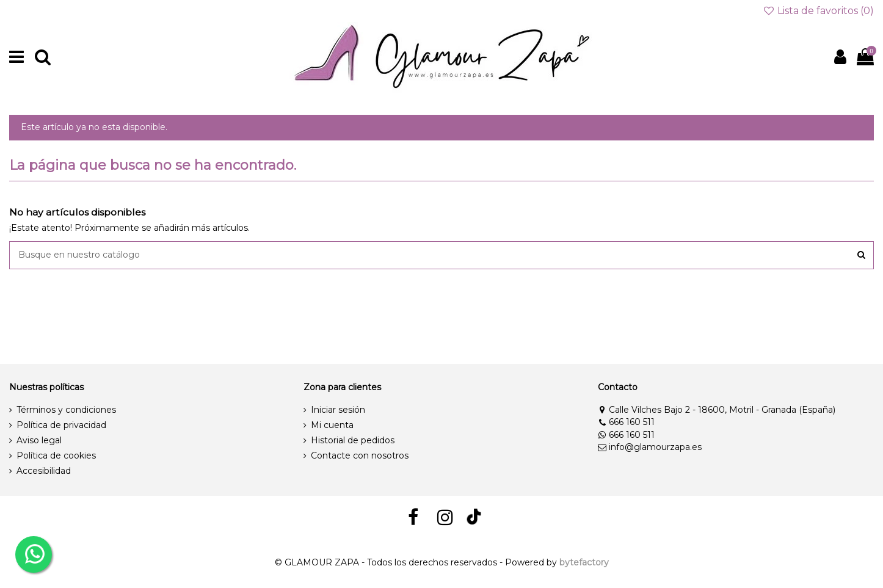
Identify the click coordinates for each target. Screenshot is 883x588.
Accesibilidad (44, 471)
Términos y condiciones (66, 410)
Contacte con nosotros (360, 456)
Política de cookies (56, 456)
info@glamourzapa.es (650, 447)
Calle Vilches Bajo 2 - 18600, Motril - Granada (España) (717, 410)
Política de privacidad (61, 425)
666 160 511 (626, 422)
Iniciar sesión (338, 410)
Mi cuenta (332, 425)
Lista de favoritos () (818, 11)
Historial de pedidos (353, 440)
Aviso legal (39, 440)
